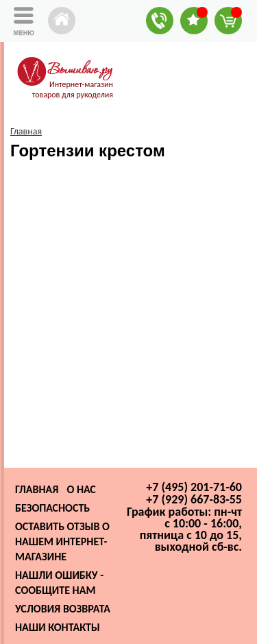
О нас (81, 489)
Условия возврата (63, 609)
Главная (37, 489)
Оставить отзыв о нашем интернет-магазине (62, 541)
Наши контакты (58, 627)
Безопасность (52, 508)
